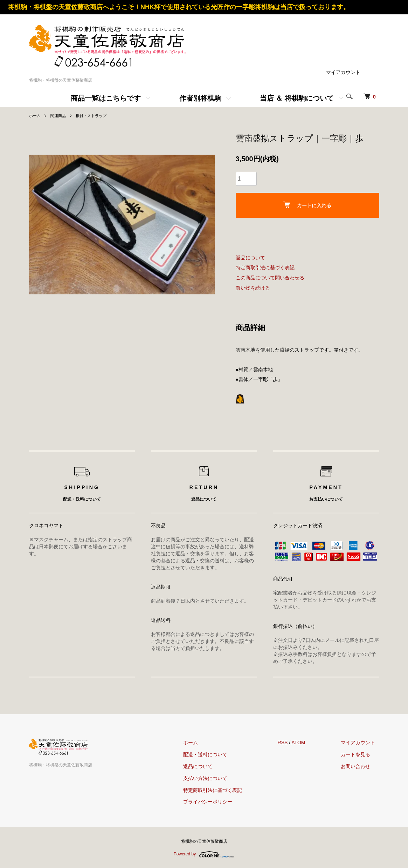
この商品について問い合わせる (270, 278)
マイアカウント (343, 72)
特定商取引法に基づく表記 (265, 267)
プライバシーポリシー (220, 802)
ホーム (35, 116)
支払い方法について (217, 778)
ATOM (306, 742)
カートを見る (360, 754)
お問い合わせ (360, 766)
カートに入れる (307, 205)
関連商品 (60, 116)
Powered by (204, 854)
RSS (291, 742)
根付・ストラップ (95, 116)
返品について (250, 258)
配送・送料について (217, 754)
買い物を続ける (253, 288)
